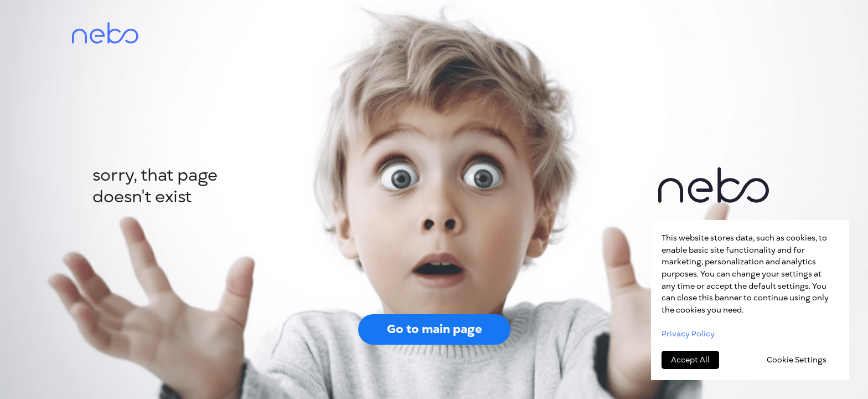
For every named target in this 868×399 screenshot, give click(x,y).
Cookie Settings (797, 360)
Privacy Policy (688, 334)
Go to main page (435, 329)
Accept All (690, 360)
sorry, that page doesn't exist (155, 186)
